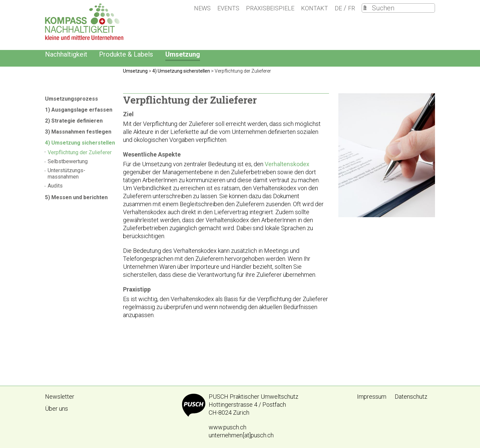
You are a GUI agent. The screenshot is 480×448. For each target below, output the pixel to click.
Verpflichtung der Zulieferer (80, 152)
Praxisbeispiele (270, 8)
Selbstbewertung (68, 161)
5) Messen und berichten (76, 197)
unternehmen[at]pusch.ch (241, 435)
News (202, 8)
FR (351, 8)
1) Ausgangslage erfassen (79, 110)
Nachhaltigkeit (66, 54)
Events (228, 8)
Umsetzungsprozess (71, 99)
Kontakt (314, 8)
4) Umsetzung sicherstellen (80, 143)
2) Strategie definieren (74, 121)
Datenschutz (411, 397)
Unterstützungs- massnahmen (66, 174)
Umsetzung (183, 54)
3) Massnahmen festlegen (78, 132)
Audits (55, 186)
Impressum (372, 397)
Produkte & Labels (126, 54)
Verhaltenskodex (287, 164)
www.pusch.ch (227, 427)
